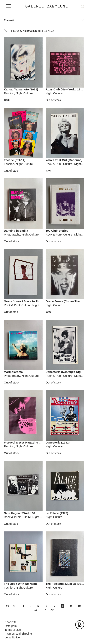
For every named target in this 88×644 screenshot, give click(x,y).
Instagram (11, 626)
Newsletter (11, 622)
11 (36, 610)
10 (79, 606)
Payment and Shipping (18, 634)
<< (7, 606)
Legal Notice (12, 637)
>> (52, 610)
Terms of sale (13, 630)
